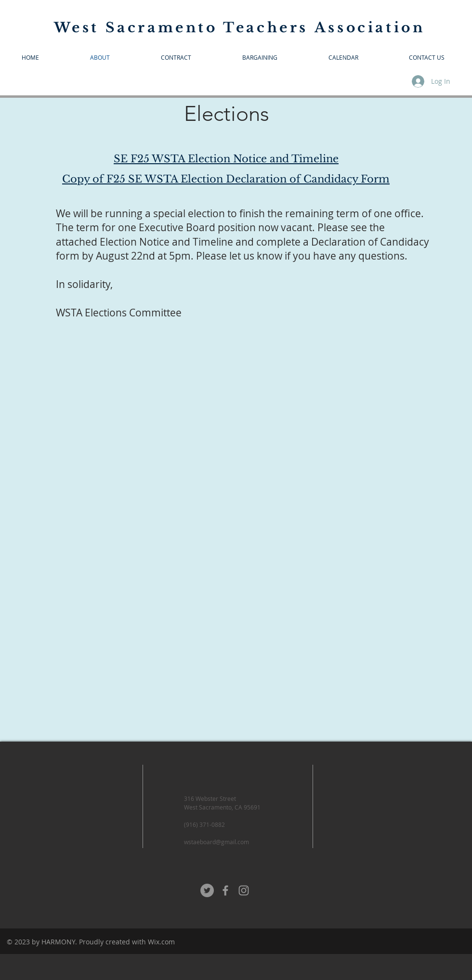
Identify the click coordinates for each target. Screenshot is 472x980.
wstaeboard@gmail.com (216, 842)
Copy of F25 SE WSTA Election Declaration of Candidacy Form (226, 179)
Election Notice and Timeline (166, 242)
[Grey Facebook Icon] (225, 890)
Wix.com (161, 942)
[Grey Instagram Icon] (244, 890)
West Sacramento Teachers (184, 28)
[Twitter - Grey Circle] (207, 890)
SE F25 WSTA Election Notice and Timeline (226, 159)
